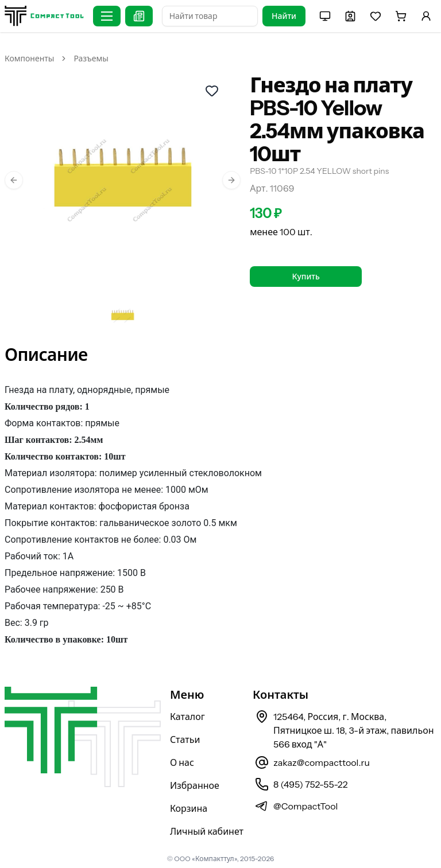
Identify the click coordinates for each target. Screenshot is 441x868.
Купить (306, 277)
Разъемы (91, 59)
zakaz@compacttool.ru (322, 762)
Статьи (185, 739)
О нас (182, 762)
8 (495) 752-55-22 (310, 784)
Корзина (189, 808)
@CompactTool (305, 806)
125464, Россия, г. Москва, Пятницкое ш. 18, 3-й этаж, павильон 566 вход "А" (354, 730)
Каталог (187, 717)
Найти (284, 16)
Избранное (195, 785)
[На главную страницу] (44, 16)
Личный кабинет (207, 831)
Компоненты (29, 59)
